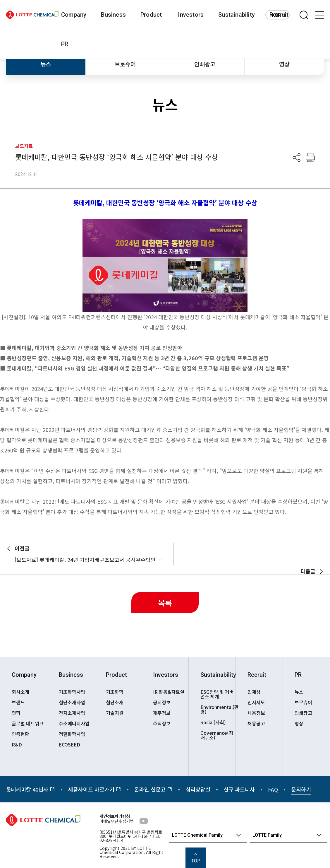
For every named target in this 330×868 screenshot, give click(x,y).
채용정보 (256, 713)
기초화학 (115, 692)
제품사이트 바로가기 (95, 789)
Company (74, 15)
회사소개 (20, 692)
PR (65, 44)
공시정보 (162, 702)
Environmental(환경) (218, 709)
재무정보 (162, 713)
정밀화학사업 (72, 734)
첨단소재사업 (72, 702)
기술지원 (115, 713)
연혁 (16, 713)
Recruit (257, 675)
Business (113, 15)
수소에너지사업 (74, 723)
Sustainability (237, 15)
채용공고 (256, 723)
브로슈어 (125, 64)
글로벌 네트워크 (28, 723)
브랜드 (18, 702)
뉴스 (46, 64)
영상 (284, 64)
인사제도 (256, 702)
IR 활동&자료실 (169, 692)
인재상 (254, 692)
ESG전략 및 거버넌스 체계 (217, 694)
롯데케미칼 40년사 (31, 789)
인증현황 (20, 734)
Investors (191, 15)
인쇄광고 (205, 64)
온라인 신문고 (153, 789)
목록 (165, 603)
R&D (17, 744)
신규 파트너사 (239, 789)
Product (151, 15)
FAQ (273, 789)
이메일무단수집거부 (117, 821)
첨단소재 (115, 702)
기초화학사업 (72, 692)
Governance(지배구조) (217, 735)
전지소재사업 (72, 713)
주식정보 (162, 723)
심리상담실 (198, 789)
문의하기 (301, 789)
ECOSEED (69, 744)
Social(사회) (213, 722)
